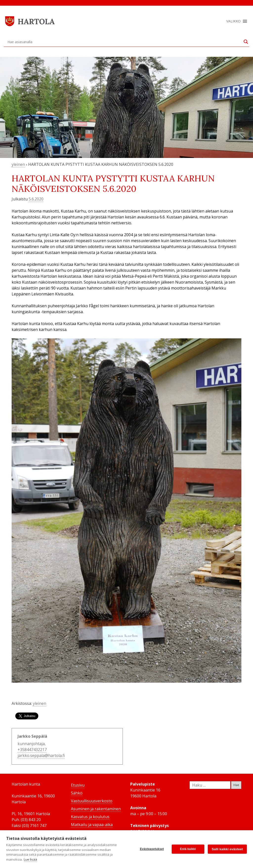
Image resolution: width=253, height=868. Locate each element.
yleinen (18, 164)
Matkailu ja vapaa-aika (92, 825)
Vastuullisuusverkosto (92, 801)
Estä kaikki (188, 849)
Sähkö (77, 793)
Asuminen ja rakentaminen (96, 809)
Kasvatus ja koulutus (90, 817)
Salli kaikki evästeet (227, 849)
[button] (233, 21)
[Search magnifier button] (246, 42)
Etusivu (78, 785)
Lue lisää (30, 859)
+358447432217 (32, 750)
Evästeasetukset (152, 849)
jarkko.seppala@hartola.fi (41, 755)
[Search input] (124, 42)
